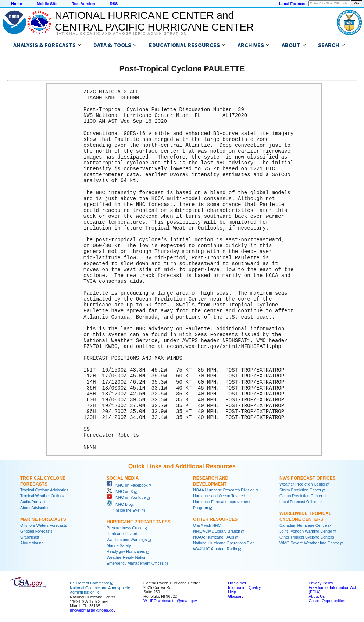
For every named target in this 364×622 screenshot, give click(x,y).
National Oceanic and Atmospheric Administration (121, 33)
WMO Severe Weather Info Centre (309, 543)
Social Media (123, 478)
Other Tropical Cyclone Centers (307, 537)
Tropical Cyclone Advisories (44, 490)
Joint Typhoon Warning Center (306, 531)
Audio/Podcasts (34, 502)
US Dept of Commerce (90, 583)
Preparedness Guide (125, 528)
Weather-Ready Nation (126, 557)
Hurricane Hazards (123, 534)
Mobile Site (47, 4)
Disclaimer (237, 583)
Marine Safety (119, 545)
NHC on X (120, 491)
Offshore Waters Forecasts (44, 525)
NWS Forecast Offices (308, 478)
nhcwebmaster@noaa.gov (93, 610)
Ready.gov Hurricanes (126, 551)
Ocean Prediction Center (301, 496)
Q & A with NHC (207, 525)
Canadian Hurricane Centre (303, 525)
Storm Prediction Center (300, 490)
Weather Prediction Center (302, 484)
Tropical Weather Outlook (42, 496)
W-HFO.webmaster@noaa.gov (170, 601)
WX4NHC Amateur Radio (215, 549)
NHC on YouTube (126, 497)
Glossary (236, 596)
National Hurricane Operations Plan (224, 543)
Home (17, 4)
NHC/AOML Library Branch (217, 531)
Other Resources (215, 519)
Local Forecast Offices (299, 502)
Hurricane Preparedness (139, 522)
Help (232, 592)
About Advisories (35, 508)
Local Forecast (293, 4)
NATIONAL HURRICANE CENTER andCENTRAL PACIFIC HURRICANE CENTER (154, 21)
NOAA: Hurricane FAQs (214, 537)
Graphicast (30, 537)
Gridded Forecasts (36, 531)
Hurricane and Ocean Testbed (219, 496)
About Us (317, 596)
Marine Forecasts (43, 519)
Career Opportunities (327, 601)
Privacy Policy (321, 583)
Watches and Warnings (127, 540)
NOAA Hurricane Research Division (224, 490)
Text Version (84, 4)
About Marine (32, 543)
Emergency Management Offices (135, 563)
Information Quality (244, 587)
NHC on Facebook (127, 485)
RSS (114, 4)
